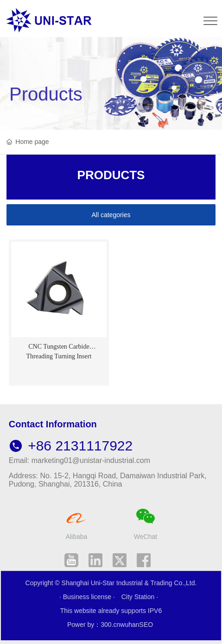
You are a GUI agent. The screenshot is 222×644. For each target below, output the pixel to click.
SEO (146, 625)
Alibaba (77, 537)
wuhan (130, 625)
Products (46, 103)
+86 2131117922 (71, 446)
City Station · (140, 597)
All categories (111, 215)
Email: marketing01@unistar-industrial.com (79, 460)
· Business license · (88, 597)
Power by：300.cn (94, 625)
